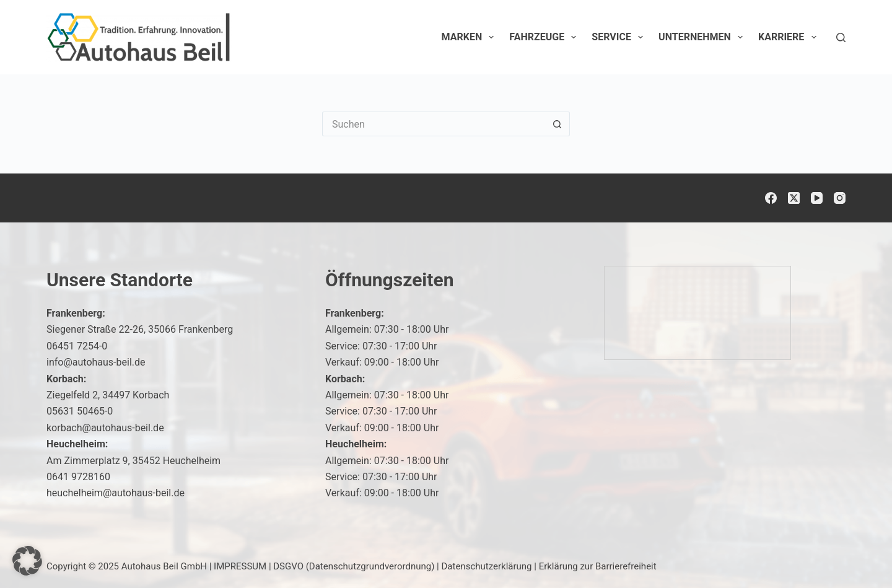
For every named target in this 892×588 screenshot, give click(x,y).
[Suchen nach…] (434, 124)
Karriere (790, 37)
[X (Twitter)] (794, 198)
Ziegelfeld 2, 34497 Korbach (108, 395)
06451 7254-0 (77, 346)
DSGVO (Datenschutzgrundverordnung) (354, 566)
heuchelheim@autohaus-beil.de (116, 493)
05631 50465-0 (80, 411)
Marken (470, 37)
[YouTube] (817, 198)
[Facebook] (771, 198)
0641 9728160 (78, 477)
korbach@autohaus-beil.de (105, 428)
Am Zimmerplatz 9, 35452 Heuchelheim (133, 461)
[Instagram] (840, 198)
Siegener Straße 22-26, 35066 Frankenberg (140, 329)
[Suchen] (841, 37)
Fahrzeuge (545, 37)
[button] (27, 561)
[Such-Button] (557, 124)
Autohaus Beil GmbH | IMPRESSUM (194, 566)
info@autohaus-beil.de (96, 362)
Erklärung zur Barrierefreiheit (598, 566)
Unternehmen (703, 37)
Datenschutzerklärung (487, 566)
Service (620, 37)
